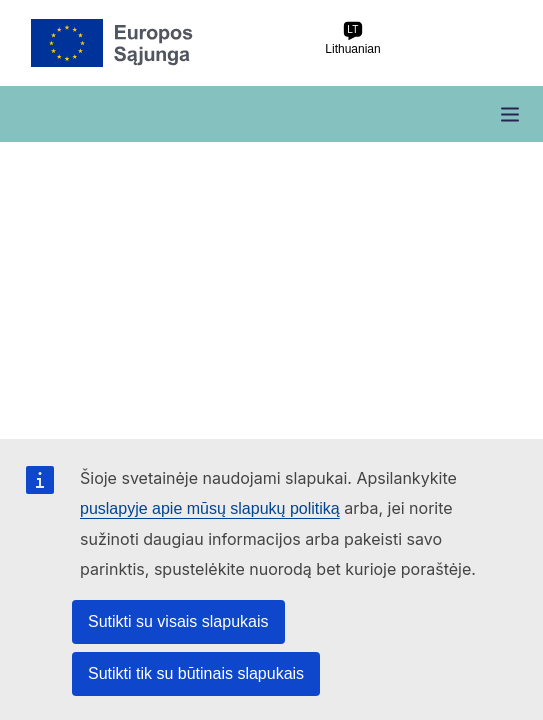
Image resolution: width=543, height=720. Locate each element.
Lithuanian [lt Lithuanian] (352, 38)
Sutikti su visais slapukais (178, 621)
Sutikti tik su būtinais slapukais (196, 673)
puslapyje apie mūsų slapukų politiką (210, 508)
